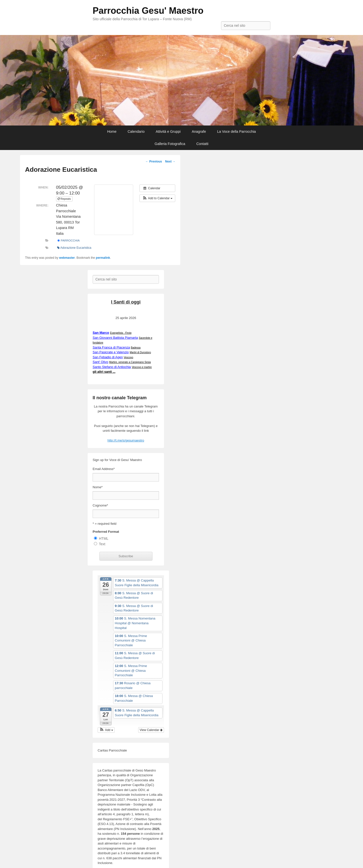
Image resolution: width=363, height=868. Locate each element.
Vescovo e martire (142, 367)
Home (112, 131)
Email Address (104, 469)
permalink (103, 258)
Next (170, 161)
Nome (98, 487)
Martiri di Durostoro (140, 352)
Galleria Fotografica (170, 144)
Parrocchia (69, 240)
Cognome (100, 505)
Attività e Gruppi (168, 131)
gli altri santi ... (104, 372)
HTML (104, 538)
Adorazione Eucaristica (74, 248)
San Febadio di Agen (108, 357)
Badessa (136, 348)
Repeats (65, 199)
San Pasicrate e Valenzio (111, 352)
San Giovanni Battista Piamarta (115, 338)
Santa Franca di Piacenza (111, 347)
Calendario (136, 131)
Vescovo (128, 357)
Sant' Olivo (100, 362)
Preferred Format (106, 532)
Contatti (202, 144)
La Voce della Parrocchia (236, 131)
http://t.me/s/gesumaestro (126, 440)
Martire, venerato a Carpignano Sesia (130, 362)
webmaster (67, 258)
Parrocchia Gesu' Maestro (148, 11)
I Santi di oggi (126, 302)
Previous (154, 161)
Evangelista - (121, 333)
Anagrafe (199, 131)
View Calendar (151, 730)
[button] (157, 198)
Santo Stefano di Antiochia (112, 367)
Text (102, 544)
